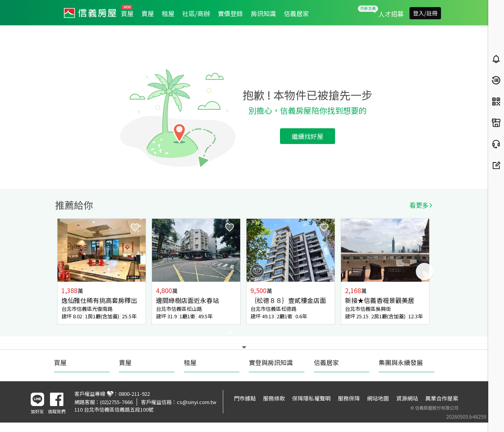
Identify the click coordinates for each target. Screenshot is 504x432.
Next (424, 271)
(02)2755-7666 (116, 402)
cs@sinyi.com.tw (196, 402)
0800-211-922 (134, 394)
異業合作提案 (442, 398)
